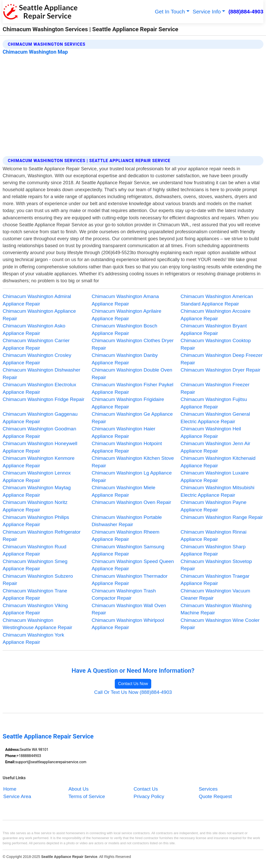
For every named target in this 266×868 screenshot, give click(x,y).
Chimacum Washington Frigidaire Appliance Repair (128, 403)
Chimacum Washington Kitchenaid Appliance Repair (218, 462)
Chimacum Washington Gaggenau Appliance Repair (40, 418)
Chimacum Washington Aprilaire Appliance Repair (126, 315)
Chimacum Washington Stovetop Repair (216, 565)
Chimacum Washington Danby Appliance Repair (125, 359)
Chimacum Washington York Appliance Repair (33, 639)
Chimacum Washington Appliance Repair (39, 315)
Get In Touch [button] (170, 11)
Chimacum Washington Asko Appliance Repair (34, 329)
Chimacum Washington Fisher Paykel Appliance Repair (132, 388)
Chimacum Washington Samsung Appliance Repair (128, 550)
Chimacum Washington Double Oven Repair (132, 374)
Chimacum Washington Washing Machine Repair (216, 609)
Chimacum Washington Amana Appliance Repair (125, 300)
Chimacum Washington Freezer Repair (215, 388)
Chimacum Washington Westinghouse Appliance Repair (37, 624)
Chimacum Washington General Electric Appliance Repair (215, 418)
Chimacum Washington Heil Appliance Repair (211, 432)
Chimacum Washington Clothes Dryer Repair (132, 344)
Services (208, 789)
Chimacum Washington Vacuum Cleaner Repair (215, 594)
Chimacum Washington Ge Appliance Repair (132, 418)
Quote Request (215, 796)
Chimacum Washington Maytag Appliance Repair (37, 491)
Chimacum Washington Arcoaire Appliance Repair (216, 315)
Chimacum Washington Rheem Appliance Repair (125, 536)
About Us (79, 789)
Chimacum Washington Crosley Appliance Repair (37, 359)
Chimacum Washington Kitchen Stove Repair (133, 462)
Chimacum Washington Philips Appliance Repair (36, 521)
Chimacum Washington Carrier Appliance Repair (36, 344)
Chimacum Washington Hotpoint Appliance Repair (127, 447)
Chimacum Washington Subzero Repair (38, 580)
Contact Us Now (133, 684)
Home (10, 789)
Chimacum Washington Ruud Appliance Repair (34, 550)
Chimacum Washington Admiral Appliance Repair (37, 300)
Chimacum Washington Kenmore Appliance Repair (39, 462)
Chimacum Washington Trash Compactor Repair (124, 594)
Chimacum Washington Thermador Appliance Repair (130, 580)
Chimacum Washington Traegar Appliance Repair (215, 580)
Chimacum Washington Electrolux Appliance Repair (39, 388)
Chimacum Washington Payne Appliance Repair (214, 506)
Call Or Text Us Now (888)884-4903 (133, 692)
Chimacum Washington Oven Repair (131, 502)
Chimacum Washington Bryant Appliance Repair (214, 329)
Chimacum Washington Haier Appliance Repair (123, 432)
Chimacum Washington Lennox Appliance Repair (37, 477)
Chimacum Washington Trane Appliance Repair (35, 594)
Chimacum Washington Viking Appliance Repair (35, 609)
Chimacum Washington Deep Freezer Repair (222, 359)
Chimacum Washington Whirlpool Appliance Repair (128, 624)
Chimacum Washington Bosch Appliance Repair (124, 329)
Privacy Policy (149, 796)
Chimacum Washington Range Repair (222, 517)
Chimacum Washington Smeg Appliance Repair (35, 565)
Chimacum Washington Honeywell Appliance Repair (40, 447)
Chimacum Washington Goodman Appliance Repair (39, 432)
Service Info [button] (207, 11)
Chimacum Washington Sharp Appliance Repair (213, 550)
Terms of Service (87, 796)
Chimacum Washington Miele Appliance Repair (123, 491)
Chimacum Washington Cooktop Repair (216, 344)
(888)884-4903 (246, 11)
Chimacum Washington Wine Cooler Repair (220, 624)
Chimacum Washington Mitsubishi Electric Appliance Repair (218, 491)
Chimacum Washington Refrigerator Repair (41, 536)
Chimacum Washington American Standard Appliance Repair (217, 300)
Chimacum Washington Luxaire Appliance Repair (215, 477)
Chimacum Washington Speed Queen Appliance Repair (133, 565)
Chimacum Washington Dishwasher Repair (41, 374)
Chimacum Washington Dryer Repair (221, 370)
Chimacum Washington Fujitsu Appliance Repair (214, 403)
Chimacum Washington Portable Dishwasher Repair (127, 521)
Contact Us (146, 789)
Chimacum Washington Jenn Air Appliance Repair (216, 447)
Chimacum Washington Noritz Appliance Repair (35, 506)
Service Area (17, 796)
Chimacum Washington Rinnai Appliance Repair (214, 536)
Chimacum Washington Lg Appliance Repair (132, 477)
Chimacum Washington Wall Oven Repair (129, 609)
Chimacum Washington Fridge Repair (43, 399)
